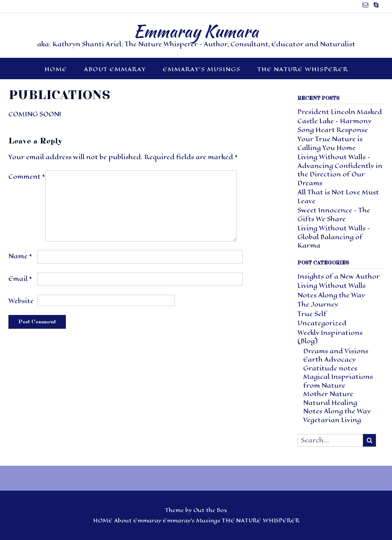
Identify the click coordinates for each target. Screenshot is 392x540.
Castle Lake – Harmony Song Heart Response (334, 126)
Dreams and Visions (336, 351)
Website (21, 301)
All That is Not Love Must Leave (338, 197)
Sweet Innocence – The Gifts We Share (334, 215)
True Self (312, 314)
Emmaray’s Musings (202, 69)
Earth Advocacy (329, 360)
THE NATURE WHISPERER (303, 69)
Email (20, 279)
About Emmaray (115, 69)
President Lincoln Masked (340, 112)
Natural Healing (330, 403)
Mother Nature (328, 394)
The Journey (318, 304)
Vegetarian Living (332, 420)
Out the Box (210, 510)
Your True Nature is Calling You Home (330, 144)
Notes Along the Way (331, 295)
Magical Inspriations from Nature (338, 381)
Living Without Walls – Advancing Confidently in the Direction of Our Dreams (340, 170)
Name (20, 256)
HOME (56, 69)
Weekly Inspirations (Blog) (330, 337)
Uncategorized (322, 323)
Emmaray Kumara (196, 31)
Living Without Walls (332, 286)
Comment (27, 177)
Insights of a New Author (339, 277)
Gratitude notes (330, 368)
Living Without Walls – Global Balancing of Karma (334, 237)
